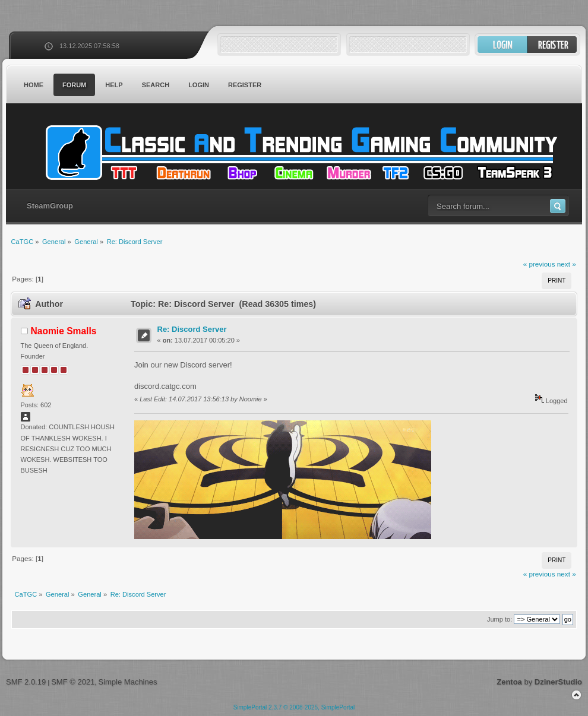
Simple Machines (127, 682)
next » (567, 264)
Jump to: (500, 619)
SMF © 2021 (73, 682)
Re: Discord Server (192, 329)
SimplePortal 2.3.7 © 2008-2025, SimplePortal (294, 707)
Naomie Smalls (64, 331)
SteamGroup (50, 206)
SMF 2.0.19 (26, 682)
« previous (539, 264)
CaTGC (300, 153)
